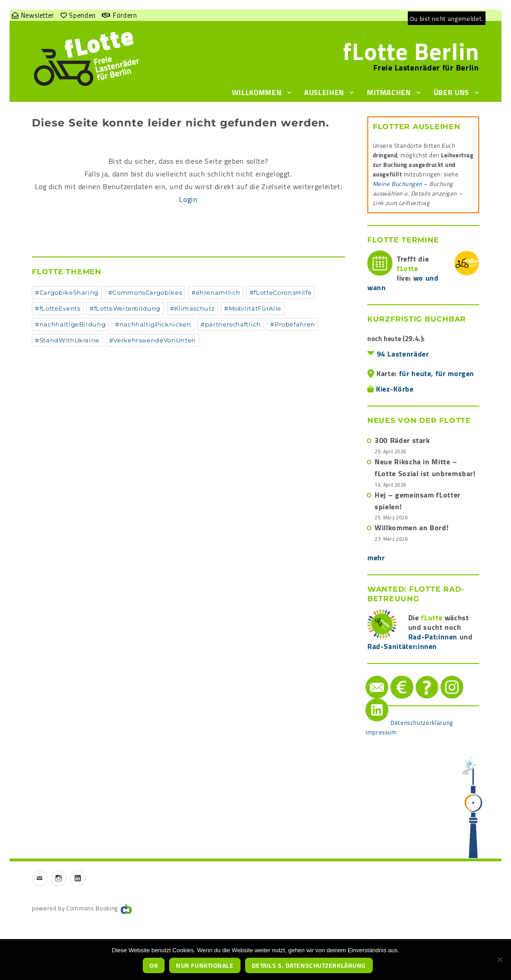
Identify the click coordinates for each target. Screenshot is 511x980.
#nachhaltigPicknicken (153, 324)
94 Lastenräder (403, 354)
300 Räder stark (402, 440)
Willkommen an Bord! (411, 528)
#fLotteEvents (58, 308)
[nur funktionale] (500, 960)
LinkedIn (368, 699)
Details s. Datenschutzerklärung (309, 965)
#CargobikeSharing (67, 292)
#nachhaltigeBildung (70, 324)
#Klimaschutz (193, 308)
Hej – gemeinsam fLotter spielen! (418, 501)
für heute (415, 373)
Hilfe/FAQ (418, 676)
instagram (443, 676)
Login (188, 199)
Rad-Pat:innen (433, 637)
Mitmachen (389, 92)
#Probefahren (293, 324)
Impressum (381, 732)
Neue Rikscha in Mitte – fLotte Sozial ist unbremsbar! (425, 467)
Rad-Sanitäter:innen (402, 646)
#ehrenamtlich (216, 292)
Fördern (125, 15)
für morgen (455, 373)
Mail (367, 676)
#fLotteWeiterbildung (125, 308)
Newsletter (38, 15)
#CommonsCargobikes (145, 292)
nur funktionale (205, 965)
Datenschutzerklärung (422, 723)
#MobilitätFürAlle (253, 308)
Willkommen (257, 92)
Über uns (451, 92)
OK (154, 965)
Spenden (82, 15)
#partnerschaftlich (231, 324)
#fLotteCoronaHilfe (281, 292)
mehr (376, 558)
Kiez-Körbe (395, 389)
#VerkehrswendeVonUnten (153, 340)
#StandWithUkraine (67, 340)
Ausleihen (324, 92)
